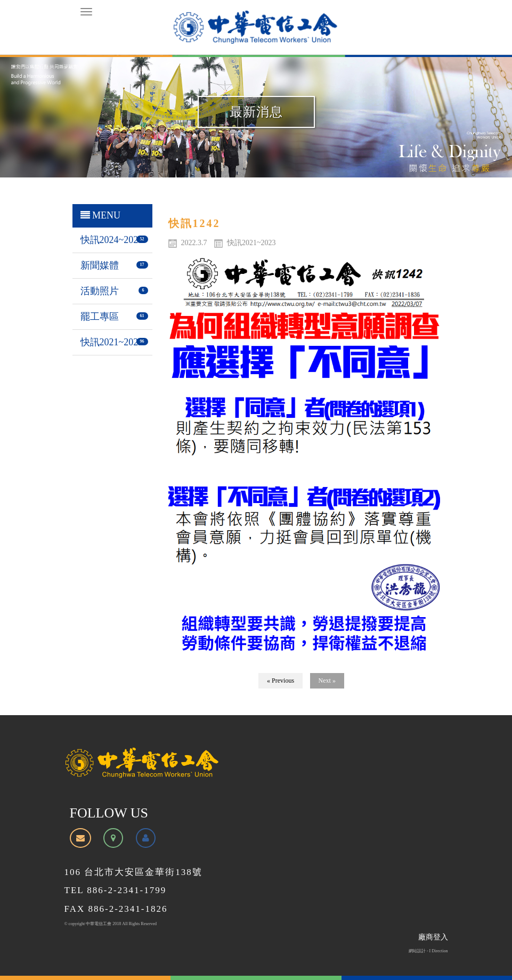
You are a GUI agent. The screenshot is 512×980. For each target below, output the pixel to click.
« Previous (281, 681)
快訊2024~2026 (112, 240)
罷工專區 (100, 317)
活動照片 (100, 291)
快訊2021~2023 (112, 342)
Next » (327, 681)
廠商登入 (433, 937)
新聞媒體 (100, 265)
